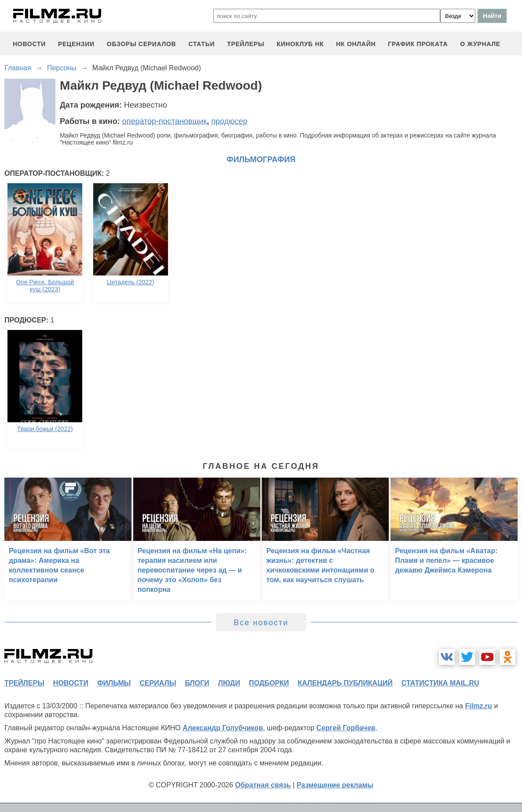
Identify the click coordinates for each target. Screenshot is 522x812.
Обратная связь (263, 785)
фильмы (114, 683)
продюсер (229, 121)
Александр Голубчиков (223, 728)
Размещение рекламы (335, 785)
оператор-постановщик (165, 121)
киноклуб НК (300, 44)
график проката (418, 44)
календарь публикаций (345, 683)
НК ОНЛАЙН (356, 44)
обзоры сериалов (142, 44)
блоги (197, 683)
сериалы (158, 683)
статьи (201, 44)
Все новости (261, 623)
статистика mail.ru (440, 683)
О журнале (480, 44)
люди (229, 683)
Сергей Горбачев (346, 728)
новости (29, 44)
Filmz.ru (478, 706)
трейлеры (246, 44)
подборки (269, 683)
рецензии (76, 44)
